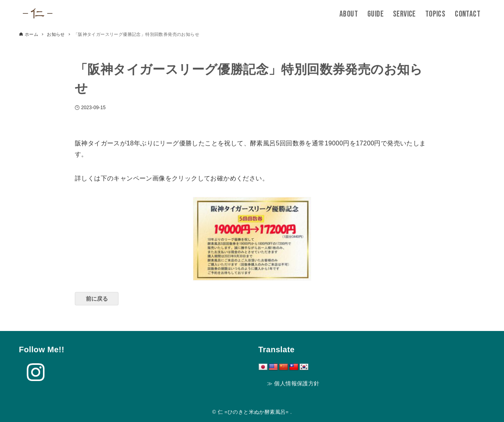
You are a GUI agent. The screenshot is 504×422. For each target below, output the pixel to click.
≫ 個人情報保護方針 (293, 383)
